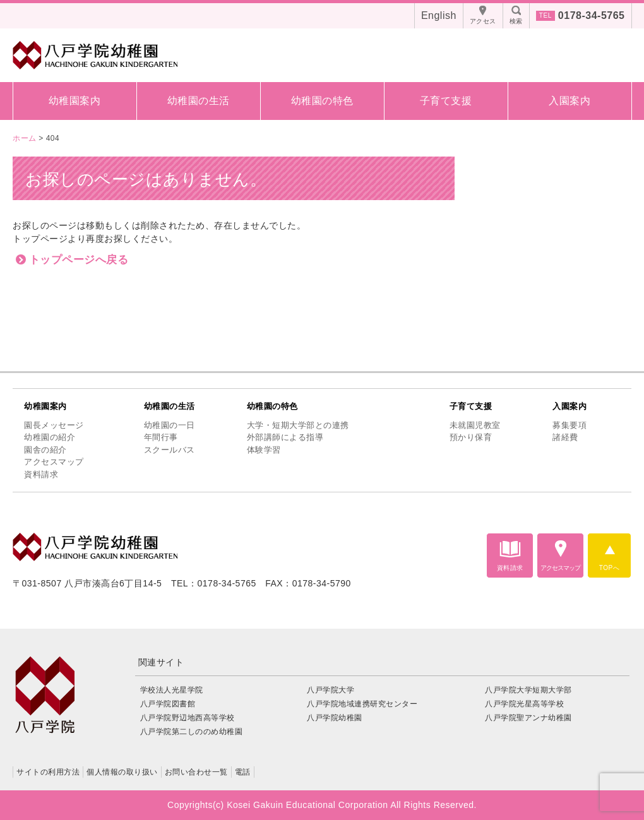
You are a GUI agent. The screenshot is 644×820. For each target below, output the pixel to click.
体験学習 (264, 450)
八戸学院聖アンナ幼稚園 (528, 718)
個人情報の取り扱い (122, 772)
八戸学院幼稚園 (335, 718)
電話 (243, 772)
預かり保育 (471, 437)
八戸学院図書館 (168, 704)
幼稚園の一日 (170, 425)
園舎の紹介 (45, 450)
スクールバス (170, 450)
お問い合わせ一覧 (196, 772)
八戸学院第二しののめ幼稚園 (192, 732)
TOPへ (609, 568)
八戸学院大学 (331, 690)
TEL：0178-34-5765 (214, 583)
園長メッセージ (54, 425)
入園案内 (569, 101)
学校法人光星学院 (172, 690)
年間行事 (161, 437)
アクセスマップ (54, 462)
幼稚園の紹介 (50, 437)
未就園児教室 (475, 425)
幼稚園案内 (75, 101)
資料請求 (41, 474)
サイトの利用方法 (48, 772)
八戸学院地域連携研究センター (362, 704)
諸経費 (565, 437)
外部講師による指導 (285, 437)
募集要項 (569, 425)
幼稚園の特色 (322, 101)
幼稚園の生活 (199, 101)
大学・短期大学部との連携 (298, 425)
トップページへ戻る (79, 260)
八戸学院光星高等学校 (524, 704)
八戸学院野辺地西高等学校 (192, 718)
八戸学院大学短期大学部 (528, 690)
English (439, 15)
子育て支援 (446, 101)
